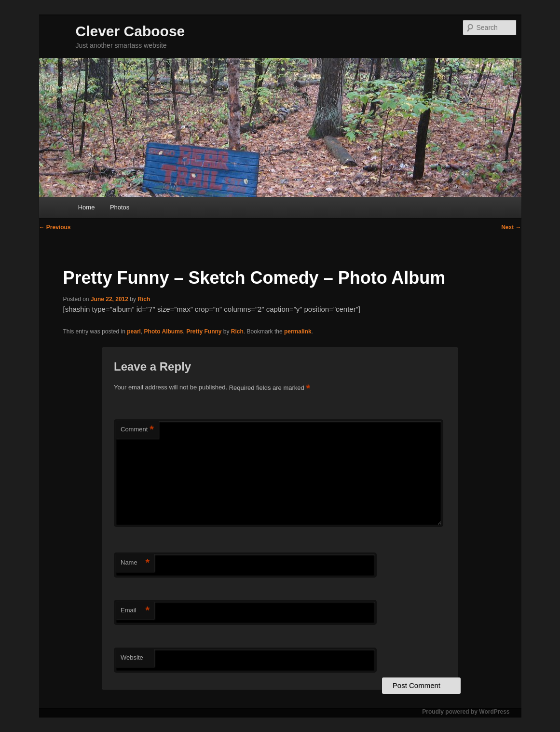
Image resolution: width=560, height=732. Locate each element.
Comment (137, 430)
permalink (298, 331)
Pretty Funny (204, 331)
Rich (144, 299)
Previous (55, 227)
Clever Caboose (130, 31)
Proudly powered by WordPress (466, 712)
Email (135, 611)
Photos (120, 207)
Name (135, 563)
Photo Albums (164, 331)
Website (132, 657)
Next (511, 227)
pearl (134, 331)
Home (87, 207)
